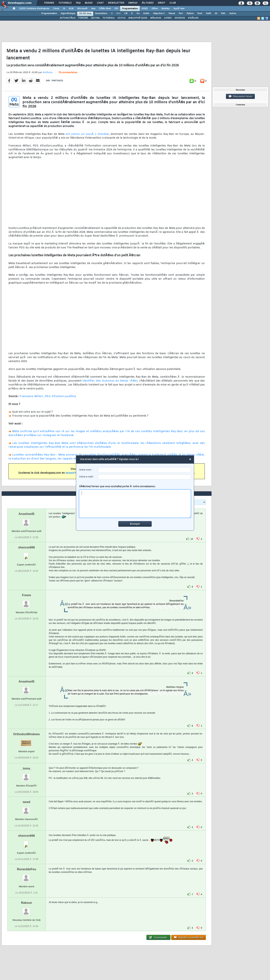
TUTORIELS (109, 18)
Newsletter (116, 3)
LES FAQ (95, 18)
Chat (100, 3)
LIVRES (168, 18)
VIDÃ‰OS (193, 18)
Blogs (89, 3)
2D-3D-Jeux (85, 13)
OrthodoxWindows (26, 734)
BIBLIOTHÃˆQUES (138, 18)
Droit (161, 3)
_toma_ (26, 768)
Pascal (172, 13)
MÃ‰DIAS (156, 18)
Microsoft (82, 9)
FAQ (78, 3)
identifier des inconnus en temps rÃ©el (110, 381)
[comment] (135, 504)
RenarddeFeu (26, 869)
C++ (118, 13)
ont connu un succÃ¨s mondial (87, 134)
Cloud (56, 9)
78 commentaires (68, 73)
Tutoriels (65, 3)
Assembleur (101, 13)
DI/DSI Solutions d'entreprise (34, 9)
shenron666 (26, 547)
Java (93, 9)
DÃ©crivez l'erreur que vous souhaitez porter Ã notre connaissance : (135, 501)
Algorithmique (68, 13)
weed (26, 802)
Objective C (159, 13)
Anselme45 (27, 514)
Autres (233, 13)
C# (126, 13)
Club (172, 3)
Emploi (133, 3)
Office (155, 9)
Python (190, 13)
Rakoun (27, 903)
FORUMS (83, 18)
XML (223, 13)
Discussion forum (240, 96)
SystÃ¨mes (179, 9)
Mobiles (166, 9)
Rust (200, 13)
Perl (181, 13)
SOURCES (180, 18)
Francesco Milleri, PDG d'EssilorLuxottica (48, 396)
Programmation (130, 9)
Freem (26, 595)
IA (64, 9)
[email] (144, 477)
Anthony (48, 72)
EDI (116, 9)
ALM (71, 9)
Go (138, 13)
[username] (144, 470)
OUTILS (121, 18)
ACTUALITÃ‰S (68, 18)
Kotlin (146, 13)
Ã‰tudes (148, 3)
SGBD (145, 9)
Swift (208, 13)
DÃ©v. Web (105, 9)
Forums (49, 3)
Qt (216, 13)
